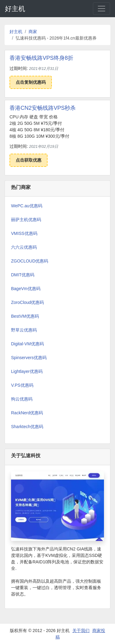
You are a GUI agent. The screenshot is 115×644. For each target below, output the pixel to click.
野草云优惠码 (24, 330)
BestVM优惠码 (25, 316)
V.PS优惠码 (22, 385)
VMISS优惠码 (24, 233)
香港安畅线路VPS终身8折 (41, 58)
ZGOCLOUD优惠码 (30, 261)
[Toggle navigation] (102, 9)
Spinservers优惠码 (29, 358)
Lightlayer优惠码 (27, 371)
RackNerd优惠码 (27, 413)
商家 (33, 32)
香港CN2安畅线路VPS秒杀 (43, 108)
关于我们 (81, 631)
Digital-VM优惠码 (27, 344)
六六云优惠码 (24, 247)
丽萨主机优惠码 (26, 220)
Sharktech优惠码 (27, 427)
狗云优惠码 (22, 399)
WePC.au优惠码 (27, 206)
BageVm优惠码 (26, 289)
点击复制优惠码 (31, 82)
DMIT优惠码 (23, 275)
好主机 (15, 9)
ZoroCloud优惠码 (27, 302)
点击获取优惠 (29, 160)
